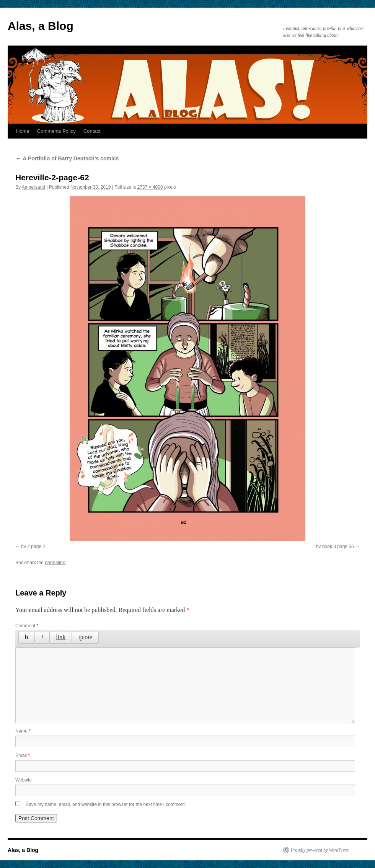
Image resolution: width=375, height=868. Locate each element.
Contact (92, 131)
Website (24, 780)
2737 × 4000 (150, 187)
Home (23, 131)
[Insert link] (61, 637)
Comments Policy (56, 131)
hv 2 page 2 (33, 547)
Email (23, 755)
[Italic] (42, 637)
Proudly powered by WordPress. (320, 850)
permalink (55, 563)
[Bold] (27, 637)
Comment (27, 626)
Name (23, 731)
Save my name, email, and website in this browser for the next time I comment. (106, 804)
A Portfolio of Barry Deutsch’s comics (67, 158)
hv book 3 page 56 (335, 547)
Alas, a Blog (41, 26)
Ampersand (33, 187)
